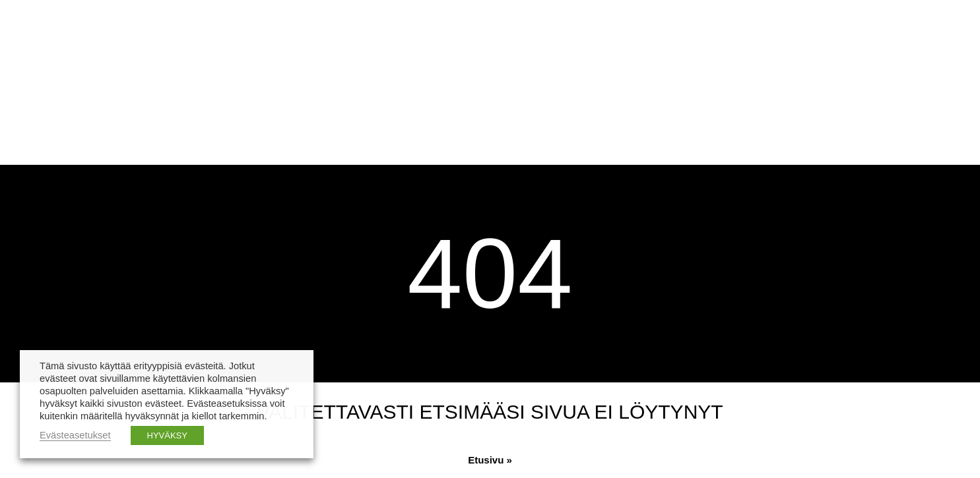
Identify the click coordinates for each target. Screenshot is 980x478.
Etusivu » (490, 460)
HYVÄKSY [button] (167, 435)
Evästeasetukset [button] (75, 435)
